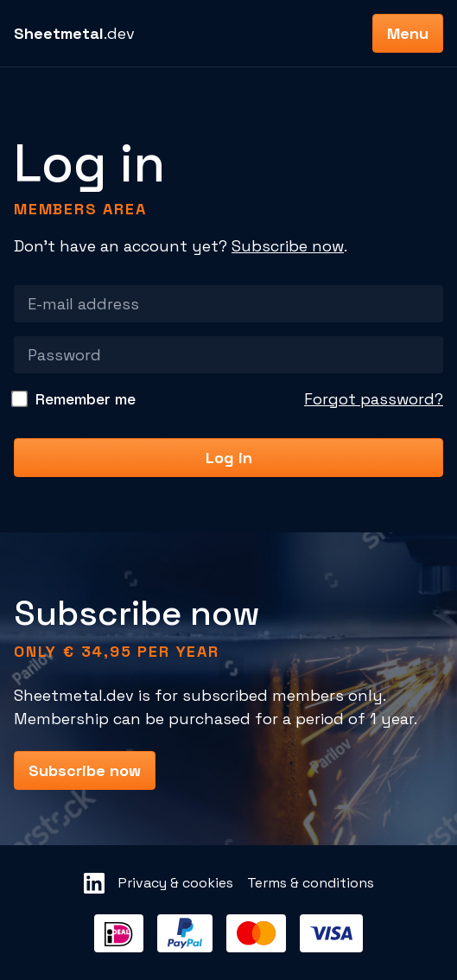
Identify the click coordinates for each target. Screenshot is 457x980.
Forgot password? (374, 399)
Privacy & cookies (176, 883)
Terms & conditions (311, 883)
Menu (408, 33)
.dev (74, 33)
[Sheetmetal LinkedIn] (94, 883)
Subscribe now (288, 246)
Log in (229, 458)
